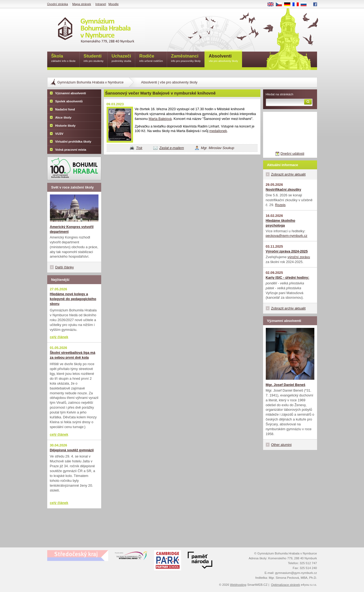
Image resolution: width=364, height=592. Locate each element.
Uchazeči (122, 58)
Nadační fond (65, 109)
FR (297, 5)
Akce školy (63, 117)
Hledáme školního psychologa (281, 223)
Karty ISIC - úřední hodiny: (288, 277)
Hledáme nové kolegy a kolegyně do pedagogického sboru (73, 299)
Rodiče (151, 58)
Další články (65, 267)
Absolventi (223, 58)
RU (306, 5)
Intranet (101, 4)
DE (289, 5)
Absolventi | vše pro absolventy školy (169, 82)
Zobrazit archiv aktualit (288, 174)
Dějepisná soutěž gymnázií (72, 450)
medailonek (218, 131)
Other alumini (281, 445)
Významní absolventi (71, 93)
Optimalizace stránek (285, 585)
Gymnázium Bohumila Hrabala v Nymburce (91, 82)
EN (272, 5)
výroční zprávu (299, 257)
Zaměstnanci (186, 58)
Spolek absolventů (69, 101)
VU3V (59, 134)
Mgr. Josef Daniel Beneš (286, 385)
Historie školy (66, 126)
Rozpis (280, 205)
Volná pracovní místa (71, 150)
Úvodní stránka (58, 4)
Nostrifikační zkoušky (284, 189)
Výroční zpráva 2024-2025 (287, 251)
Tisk (139, 148)
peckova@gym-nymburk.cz (287, 236)
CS (281, 5)
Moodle (114, 4)
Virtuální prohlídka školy (73, 142)
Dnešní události (292, 154)
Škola (63, 58)
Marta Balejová (160, 119)
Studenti (94, 58)
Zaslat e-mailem (172, 148)
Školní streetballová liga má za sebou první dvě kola (73, 355)
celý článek (59, 337)
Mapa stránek (82, 4)
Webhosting (238, 585)
